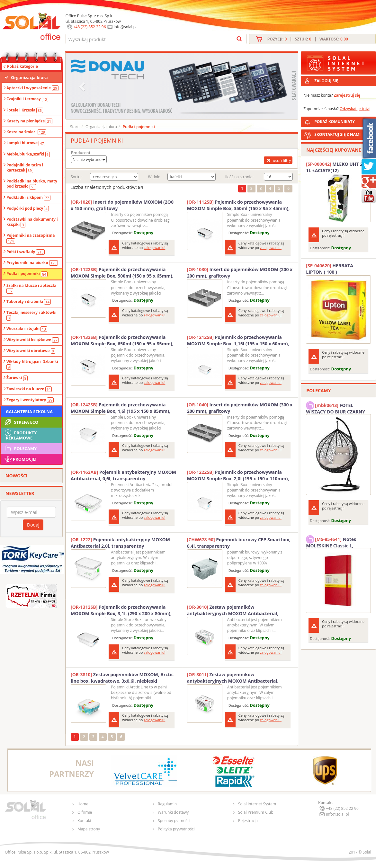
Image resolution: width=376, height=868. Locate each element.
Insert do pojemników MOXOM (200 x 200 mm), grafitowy (240, 273)
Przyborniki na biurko (32, 263)
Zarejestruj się (347, 95)
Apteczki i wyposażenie (32, 88)
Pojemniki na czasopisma (31, 238)
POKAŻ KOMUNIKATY (344, 121)
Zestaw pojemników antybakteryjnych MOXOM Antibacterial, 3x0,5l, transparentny (233, 678)
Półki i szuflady (26, 252)
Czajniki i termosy (27, 99)
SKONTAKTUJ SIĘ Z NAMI (337, 134)
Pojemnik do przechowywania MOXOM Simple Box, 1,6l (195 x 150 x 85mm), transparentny (121, 408)
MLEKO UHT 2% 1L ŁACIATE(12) (336, 167)
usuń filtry (278, 160)
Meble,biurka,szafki (28, 154)
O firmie (85, 812)
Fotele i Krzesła (25, 110)
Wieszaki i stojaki (27, 329)
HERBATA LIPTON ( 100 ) (330, 269)
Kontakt (84, 821)
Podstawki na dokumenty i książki (32, 222)
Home (83, 804)
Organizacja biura (29, 77)
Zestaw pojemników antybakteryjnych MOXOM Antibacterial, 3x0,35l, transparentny (233, 610)
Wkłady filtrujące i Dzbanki (32, 364)
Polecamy (20, 448)
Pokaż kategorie (22, 66)
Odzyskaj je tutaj (355, 109)
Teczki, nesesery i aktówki (31, 315)
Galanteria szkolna (29, 412)
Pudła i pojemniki (27, 274)
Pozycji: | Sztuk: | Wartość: (308, 39)
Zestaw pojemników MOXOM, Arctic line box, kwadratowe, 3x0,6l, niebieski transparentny (122, 678)
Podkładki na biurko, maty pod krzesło (32, 184)
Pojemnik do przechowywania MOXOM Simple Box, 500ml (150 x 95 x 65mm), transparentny (122, 273)
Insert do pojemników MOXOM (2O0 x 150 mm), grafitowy (122, 205)
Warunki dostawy (173, 812)
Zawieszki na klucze (29, 389)
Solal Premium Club (256, 812)
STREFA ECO (21, 422)
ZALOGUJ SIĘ (326, 81)
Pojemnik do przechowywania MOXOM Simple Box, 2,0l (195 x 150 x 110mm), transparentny (238, 475)
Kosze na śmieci (26, 132)
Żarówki (17, 378)
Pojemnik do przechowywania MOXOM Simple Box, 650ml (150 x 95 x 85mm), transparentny (122, 341)
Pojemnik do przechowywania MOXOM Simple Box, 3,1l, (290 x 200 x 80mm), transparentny (121, 610)
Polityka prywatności (176, 829)
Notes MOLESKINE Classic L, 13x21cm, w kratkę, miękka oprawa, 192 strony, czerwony (337, 542)
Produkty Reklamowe (20, 435)
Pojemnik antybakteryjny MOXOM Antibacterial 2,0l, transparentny (120, 543)
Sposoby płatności (174, 821)
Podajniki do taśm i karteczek (25, 168)
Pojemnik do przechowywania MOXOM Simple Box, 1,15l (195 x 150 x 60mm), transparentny (238, 341)
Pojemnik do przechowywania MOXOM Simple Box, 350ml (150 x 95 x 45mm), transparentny (238, 205)
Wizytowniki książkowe (33, 340)
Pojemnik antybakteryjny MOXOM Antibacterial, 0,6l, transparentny (123, 475)
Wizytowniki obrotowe (31, 351)
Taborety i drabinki (29, 302)
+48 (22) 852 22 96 (90, 27)
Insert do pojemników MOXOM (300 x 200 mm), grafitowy (240, 408)
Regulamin (167, 804)
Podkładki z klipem (28, 198)
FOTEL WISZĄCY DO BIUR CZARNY (336, 408)
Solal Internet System (257, 804)
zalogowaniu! (154, 248)
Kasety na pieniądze (29, 121)
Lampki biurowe (26, 143)
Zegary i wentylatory (30, 400)
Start (74, 127)
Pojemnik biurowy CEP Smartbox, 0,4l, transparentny (239, 543)
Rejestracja (248, 821)
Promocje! (20, 459)
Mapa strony (89, 829)
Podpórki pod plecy (28, 208)
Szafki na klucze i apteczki (31, 288)
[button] (83, 86)
